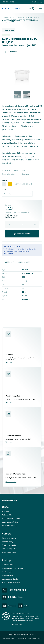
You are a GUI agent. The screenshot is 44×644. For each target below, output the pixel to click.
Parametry (9, 262)
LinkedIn (27, 606)
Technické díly (8, 542)
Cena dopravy (24, 262)
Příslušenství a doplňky (11, 582)
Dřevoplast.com (10, 17)
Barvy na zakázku (22, 184)
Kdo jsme (6, 511)
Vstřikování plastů (9, 549)
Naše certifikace (8, 515)
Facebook (12, 606)
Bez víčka (7, 194)
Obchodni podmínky (34, 638)
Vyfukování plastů (9, 552)
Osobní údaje (21, 638)
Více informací (8, 253)
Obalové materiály (9, 538)
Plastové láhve (8, 575)
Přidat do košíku (22, 234)
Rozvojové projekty (10, 525)
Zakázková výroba (9, 545)
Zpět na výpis (9, 30)
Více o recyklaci (17, 624)
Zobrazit (25, 174)
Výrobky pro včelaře (10, 579)
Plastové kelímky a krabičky (13, 568)
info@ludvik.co (37, 2)
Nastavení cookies (9, 638)
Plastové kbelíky (8, 565)
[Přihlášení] (30, 9)
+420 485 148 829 (8, 2)
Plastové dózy (8, 572)
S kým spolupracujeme (11, 518)
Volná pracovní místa (10, 522)
